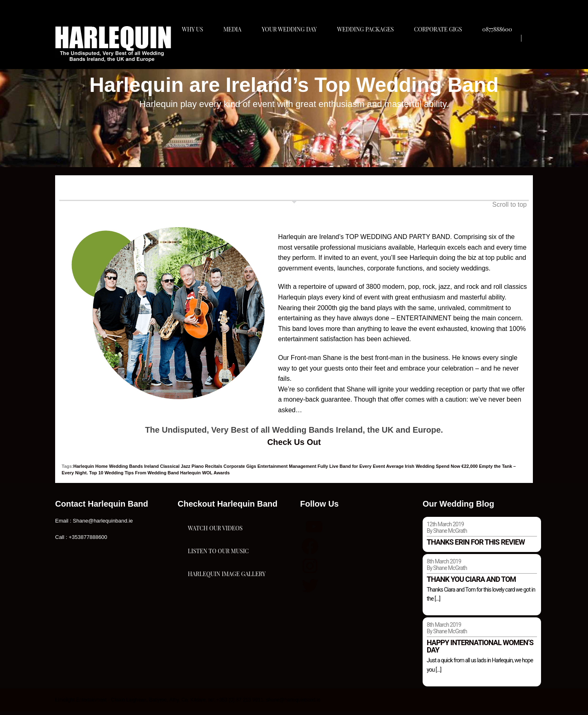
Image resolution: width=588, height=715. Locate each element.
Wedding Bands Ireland (134, 469)
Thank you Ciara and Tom (471, 582)
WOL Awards (216, 476)
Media (234, 52)
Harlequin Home (91, 469)
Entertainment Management (287, 469)
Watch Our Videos (215, 540)
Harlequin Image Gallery (227, 622)
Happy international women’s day (480, 650)
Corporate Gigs (445, 52)
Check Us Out (294, 445)
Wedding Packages (371, 52)
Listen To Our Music (218, 581)
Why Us (193, 52)
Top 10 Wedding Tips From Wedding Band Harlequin (145, 476)
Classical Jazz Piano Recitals (191, 469)
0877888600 (506, 52)
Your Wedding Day (293, 52)
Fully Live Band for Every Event (351, 469)
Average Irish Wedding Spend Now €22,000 (432, 469)
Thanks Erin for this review (476, 545)
